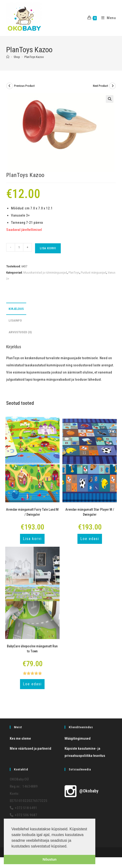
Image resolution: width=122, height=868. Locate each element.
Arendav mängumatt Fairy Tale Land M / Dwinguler (32, 512)
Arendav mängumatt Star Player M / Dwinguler (90, 512)
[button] (110, 99)
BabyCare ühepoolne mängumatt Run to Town (32, 649)
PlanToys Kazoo (34, 57)
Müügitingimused (78, 738)
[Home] (8, 57)
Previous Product (24, 86)
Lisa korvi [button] (32, 539)
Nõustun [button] (50, 859)
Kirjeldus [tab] (16, 309)
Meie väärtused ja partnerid (30, 748)
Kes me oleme (20, 738)
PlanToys (74, 273)
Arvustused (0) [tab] (20, 332)
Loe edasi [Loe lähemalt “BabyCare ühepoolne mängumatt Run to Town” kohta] (32, 684)
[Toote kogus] (19, 247)
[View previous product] (10, 86)
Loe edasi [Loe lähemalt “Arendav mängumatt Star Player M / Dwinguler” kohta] (90, 539)
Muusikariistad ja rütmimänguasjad (45, 273)
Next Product (100, 86)
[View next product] (112, 86)
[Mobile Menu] (107, 18)
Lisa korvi (48, 248)
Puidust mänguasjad (94, 273)
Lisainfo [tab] (15, 320)
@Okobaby (81, 791)
